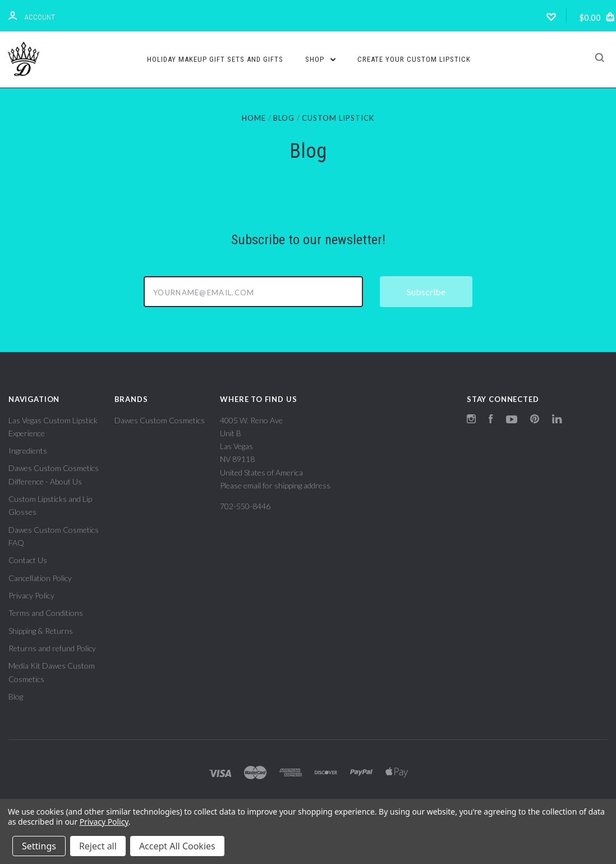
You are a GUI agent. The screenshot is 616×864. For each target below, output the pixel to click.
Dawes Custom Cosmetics (160, 420)
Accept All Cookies (177, 846)
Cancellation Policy (40, 578)
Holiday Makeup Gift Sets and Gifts (215, 59)
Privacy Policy (31, 595)
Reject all (98, 846)
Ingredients (28, 451)
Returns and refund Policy (52, 648)
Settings (39, 846)
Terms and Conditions (46, 613)
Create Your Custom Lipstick (414, 59)
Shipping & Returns (41, 631)
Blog (16, 696)
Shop (320, 59)
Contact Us (28, 560)
